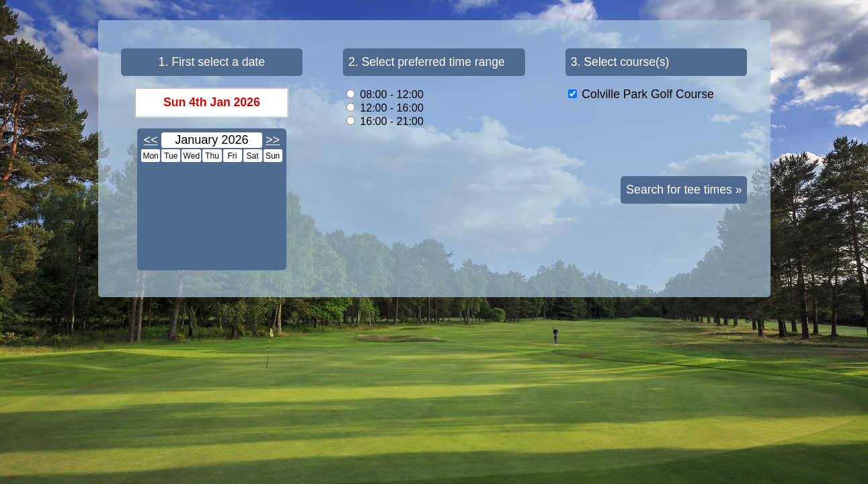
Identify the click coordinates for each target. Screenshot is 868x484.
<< (151, 140)
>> (273, 140)
